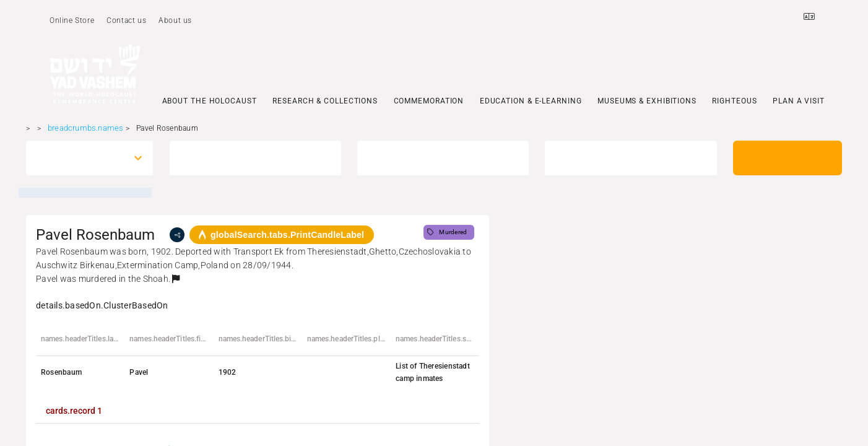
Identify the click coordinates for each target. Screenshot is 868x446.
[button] (176, 279)
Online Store (72, 20)
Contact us (126, 20)
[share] (177, 235)
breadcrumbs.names (85, 128)
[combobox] (78, 158)
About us (175, 20)
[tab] (74, 411)
